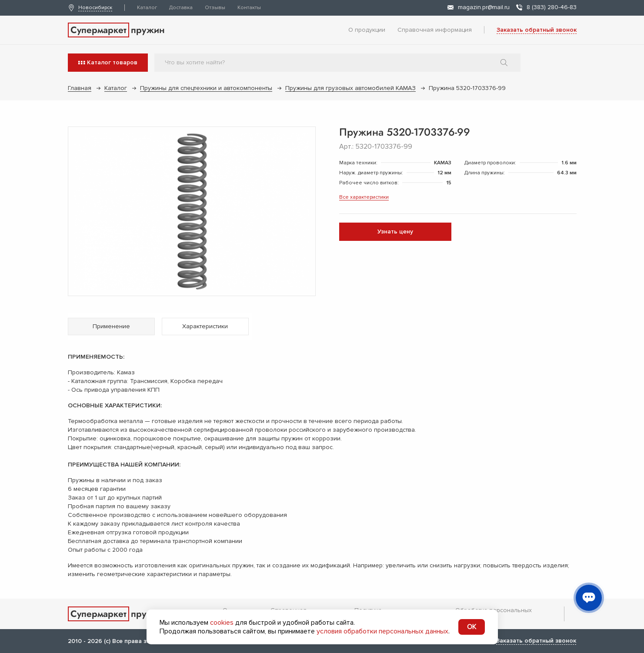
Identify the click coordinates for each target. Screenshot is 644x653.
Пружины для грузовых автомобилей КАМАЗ (350, 88)
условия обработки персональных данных (382, 631)
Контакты (249, 8)
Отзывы (215, 8)
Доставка (181, 8)
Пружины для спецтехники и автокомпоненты (206, 88)
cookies (222, 623)
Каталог (147, 8)
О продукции (367, 30)
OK (472, 627)
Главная (80, 88)
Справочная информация (435, 30)
